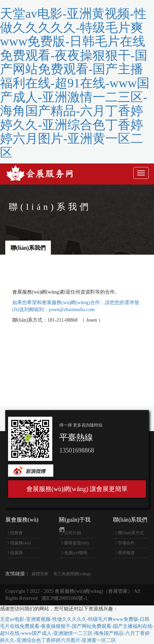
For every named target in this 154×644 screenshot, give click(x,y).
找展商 (16, 553)
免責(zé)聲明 (76, 553)
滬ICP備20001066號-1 (64, 598)
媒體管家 (40, 574)
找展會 (16, 533)
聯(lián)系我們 (28, 248)
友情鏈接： (18, 574)
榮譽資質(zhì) (77, 543)
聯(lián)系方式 (131, 533)
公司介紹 (73, 533)
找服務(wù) (21, 543)
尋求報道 (126, 553)
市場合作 (126, 543)
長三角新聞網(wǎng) (72, 574)
